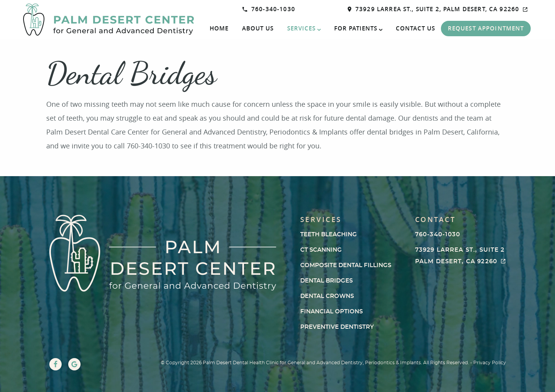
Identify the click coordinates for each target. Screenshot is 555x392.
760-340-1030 (269, 9)
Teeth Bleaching (329, 235)
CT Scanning (321, 250)
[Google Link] (74, 364)
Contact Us (415, 28)
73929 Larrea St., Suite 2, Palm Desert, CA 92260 (438, 9)
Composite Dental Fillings (346, 265)
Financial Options (331, 312)
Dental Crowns (327, 296)
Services (301, 28)
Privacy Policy (490, 363)
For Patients (356, 28)
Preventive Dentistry (337, 327)
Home (219, 28)
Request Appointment (486, 28)
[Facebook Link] (55, 364)
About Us (258, 28)
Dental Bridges (326, 281)
